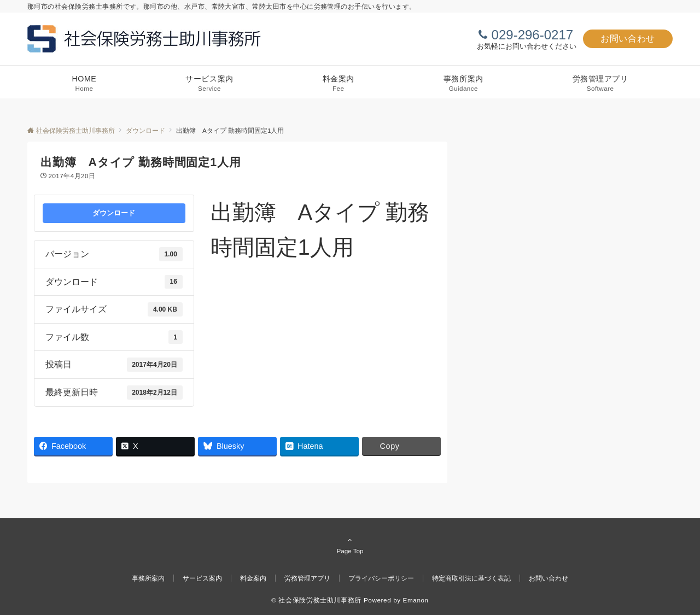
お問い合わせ (628, 39)
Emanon (416, 600)
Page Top (350, 545)
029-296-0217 (532, 35)
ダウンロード (114, 213)
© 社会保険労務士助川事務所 (316, 600)
